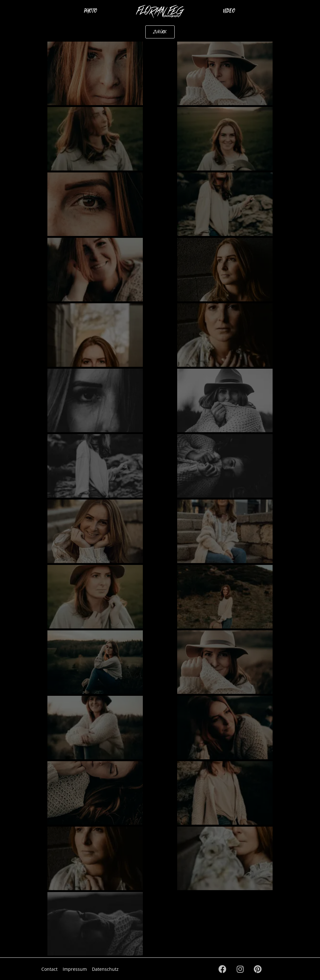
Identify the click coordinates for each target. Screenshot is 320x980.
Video (229, 10)
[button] (160, 32)
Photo (90, 10)
